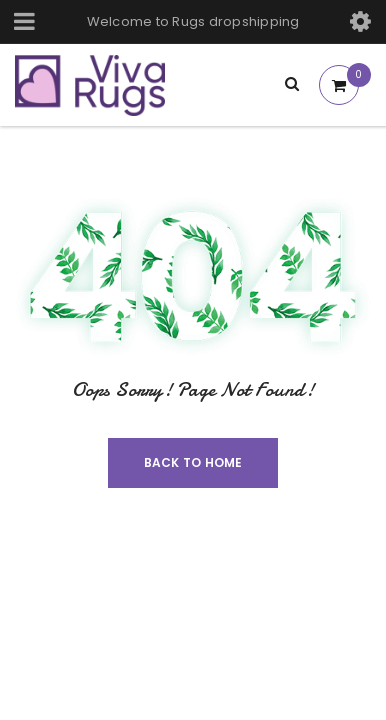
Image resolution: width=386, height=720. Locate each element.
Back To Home (193, 462)
